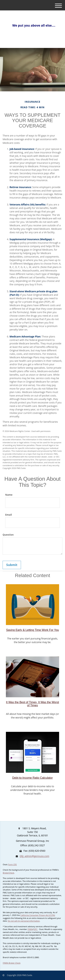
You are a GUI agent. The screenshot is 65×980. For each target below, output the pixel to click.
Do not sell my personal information (24, 921)
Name (9, 495)
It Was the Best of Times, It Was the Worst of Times (33, 704)
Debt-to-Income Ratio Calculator (33, 778)
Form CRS (12, 864)
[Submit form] (12, 565)
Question (8, 535)
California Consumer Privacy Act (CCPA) (38, 915)
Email (9, 515)
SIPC (36, 929)
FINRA (30, 929)
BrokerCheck (8, 873)
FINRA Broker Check (12, 963)
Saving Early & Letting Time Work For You (32, 630)
